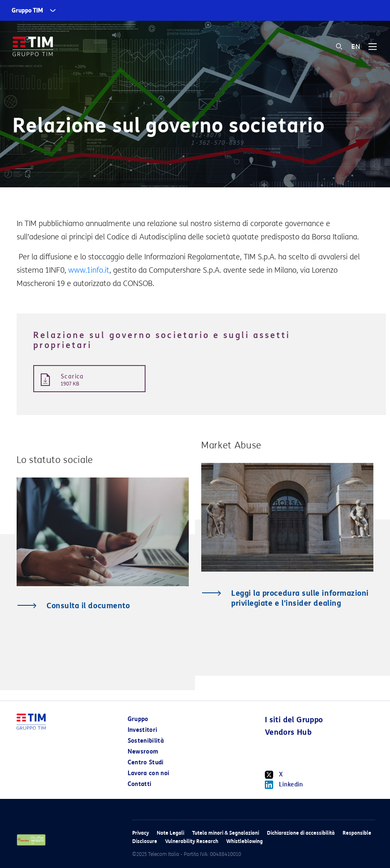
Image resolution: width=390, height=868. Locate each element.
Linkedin (284, 785)
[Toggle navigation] (373, 50)
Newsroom (143, 752)
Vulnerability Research (192, 841)
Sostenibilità (146, 741)
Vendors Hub (288, 732)
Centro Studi (146, 762)
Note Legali (170, 833)
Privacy (141, 833)
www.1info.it (89, 270)
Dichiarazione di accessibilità (301, 833)
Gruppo (138, 719)
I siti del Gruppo (294, 720)
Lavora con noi (149, 773)
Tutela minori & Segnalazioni (226, 833)
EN (356, 47)
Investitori (143, 730)
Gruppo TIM (27, 11)
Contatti (140, 784)
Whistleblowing (244, 841)
